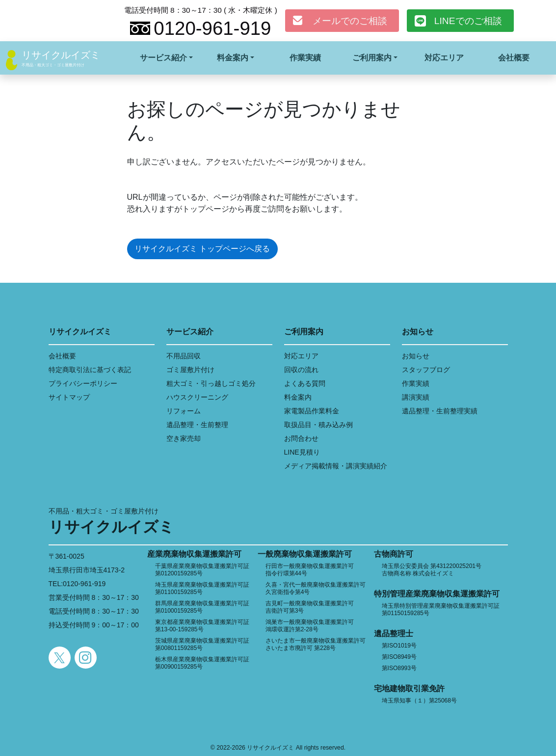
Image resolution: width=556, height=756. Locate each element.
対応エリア (444, 58)
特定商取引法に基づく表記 (90, 370)
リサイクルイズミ (61, 55)
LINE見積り (302, 452)
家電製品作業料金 (312, 411)
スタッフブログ (426, 370)
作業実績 (305, 58)
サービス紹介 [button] (163, 58)
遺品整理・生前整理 (197, 425)
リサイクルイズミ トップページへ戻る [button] (202, 249)
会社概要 (514, 58)
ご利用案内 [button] (372, 58)
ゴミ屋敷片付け (190, 370)
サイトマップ (69, 397)
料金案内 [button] (233, 58)
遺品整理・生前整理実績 (440, 411)
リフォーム (184, 411)
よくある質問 (305, 383)
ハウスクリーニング (197, 397)
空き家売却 (184, 438)
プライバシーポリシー (83, 383)
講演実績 (416, 397)
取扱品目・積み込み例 (318, 425)
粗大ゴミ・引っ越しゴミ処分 (211, 383)
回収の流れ (301, 370)
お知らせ (416, 356)
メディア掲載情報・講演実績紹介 (336, 466)
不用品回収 (184, 356)
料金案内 (298, 397)
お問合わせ (301, 438)
